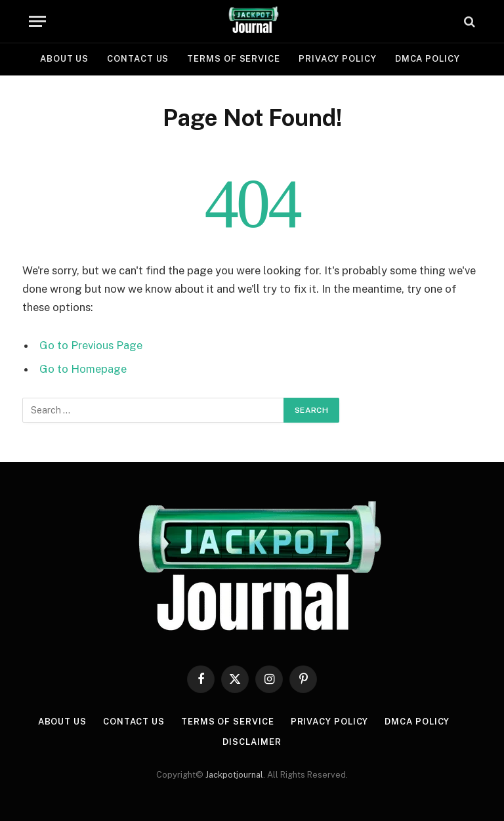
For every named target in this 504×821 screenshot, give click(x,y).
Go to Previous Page (91, 345)
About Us (64, 59)
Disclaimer (252, 742)
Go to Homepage (83, 369)
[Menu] (37, 21)
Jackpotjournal (234, 775)
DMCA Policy (428, 59)
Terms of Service (234, 59)
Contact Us (138, 59)
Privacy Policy (338, 59)
